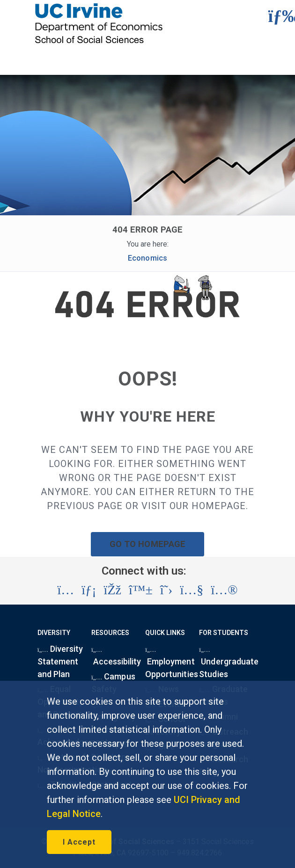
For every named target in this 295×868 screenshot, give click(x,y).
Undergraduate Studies (229, 664)
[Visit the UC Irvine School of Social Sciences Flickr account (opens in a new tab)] (224, 590)
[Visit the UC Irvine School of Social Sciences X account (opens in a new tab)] (166, 590)
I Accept (79, 842)
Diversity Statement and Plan (60, 661)
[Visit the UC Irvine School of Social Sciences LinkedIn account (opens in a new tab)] (89, 590)
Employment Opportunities (171, 664)
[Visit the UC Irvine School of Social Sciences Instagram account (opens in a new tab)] (66, 590)
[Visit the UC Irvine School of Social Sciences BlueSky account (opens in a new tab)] (141, 590)
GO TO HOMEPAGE (147, 544)
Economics (147, 258)
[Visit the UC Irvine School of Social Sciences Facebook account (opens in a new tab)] (113, 590)
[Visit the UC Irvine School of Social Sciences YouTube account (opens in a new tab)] (192, 590)
